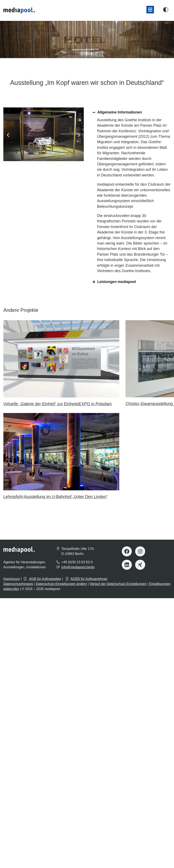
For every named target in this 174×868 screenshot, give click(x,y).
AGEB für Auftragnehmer (86, 579)
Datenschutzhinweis (18, 584)
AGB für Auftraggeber (42, 579)
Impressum (12, 579)
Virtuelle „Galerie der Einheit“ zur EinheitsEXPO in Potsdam (58, 404)
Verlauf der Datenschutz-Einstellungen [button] (118, 584)
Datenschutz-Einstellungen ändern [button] (61, 584)
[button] (150, 10)
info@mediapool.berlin (78, 567)
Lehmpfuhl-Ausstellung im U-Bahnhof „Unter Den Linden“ (55, 497)
